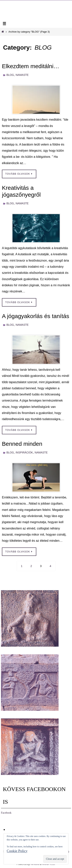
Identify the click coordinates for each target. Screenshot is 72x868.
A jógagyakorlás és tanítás (36, 316)
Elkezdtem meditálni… (31, 66)
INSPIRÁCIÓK (24, 452)
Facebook (6, 813)
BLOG (10, 75)
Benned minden (22, 444)
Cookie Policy (17, 851)
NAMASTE (22, 75)
